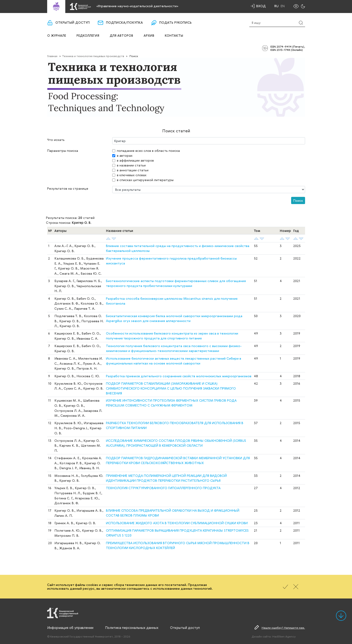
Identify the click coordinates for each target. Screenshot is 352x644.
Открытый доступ (72, 23)
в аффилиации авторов (135, 160)
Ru (276, 6)
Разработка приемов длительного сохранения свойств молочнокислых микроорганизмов (179, 376)
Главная (52, 56)
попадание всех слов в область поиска (148, 151)
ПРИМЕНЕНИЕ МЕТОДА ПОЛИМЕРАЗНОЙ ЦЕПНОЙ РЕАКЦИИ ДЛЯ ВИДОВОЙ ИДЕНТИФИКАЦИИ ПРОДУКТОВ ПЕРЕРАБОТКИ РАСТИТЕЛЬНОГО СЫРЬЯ (166, 478)
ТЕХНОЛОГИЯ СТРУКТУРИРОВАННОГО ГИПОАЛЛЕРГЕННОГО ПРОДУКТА (163, 488)
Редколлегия (88, 36)
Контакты (174, 36)
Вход (261, 6)
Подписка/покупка (124, 23)
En (283, 6)
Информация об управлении (70, 628)
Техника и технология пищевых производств (93, 56)
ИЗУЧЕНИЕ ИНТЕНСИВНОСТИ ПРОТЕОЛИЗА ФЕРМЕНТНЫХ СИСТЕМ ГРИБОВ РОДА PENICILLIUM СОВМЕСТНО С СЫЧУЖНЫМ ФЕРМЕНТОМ (171, 403)
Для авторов (121, 36)
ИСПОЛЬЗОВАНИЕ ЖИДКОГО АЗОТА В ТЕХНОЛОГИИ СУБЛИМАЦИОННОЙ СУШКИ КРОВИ (177, 523)
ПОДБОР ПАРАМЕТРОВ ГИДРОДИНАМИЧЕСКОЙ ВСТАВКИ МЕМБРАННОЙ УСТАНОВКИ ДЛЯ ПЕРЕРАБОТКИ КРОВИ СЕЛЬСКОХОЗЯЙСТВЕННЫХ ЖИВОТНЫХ (178, 460)
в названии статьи (131, 165)
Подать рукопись (175, 23)
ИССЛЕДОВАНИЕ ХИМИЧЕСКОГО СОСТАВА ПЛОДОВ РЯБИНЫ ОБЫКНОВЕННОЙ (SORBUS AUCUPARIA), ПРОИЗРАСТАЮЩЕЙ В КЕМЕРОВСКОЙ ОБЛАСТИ (176, 443)
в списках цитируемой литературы (145, 180)
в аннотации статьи (133, 170)
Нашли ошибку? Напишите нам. (283, 628)
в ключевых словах (132, 175)
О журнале (57, 36)
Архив (149, 36)
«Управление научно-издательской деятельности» (137, 6)
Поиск (298, 200)
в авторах (125, 155)
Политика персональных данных (132, 628)
